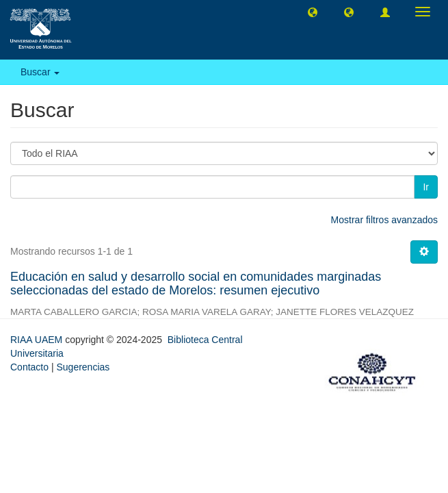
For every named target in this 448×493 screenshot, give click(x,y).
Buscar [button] (40, 72)
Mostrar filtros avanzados (384, 220)
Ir (426, 187)
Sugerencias (83, 367)
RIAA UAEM (38, 340)
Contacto (29, 367)
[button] (313, 12)
